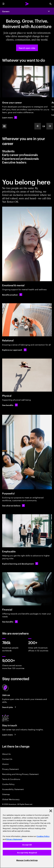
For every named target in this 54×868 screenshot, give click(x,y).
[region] (27, 838)
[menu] (4, 4)
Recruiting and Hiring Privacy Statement (20, 774)
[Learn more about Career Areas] (10, 117)
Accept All (27, 845)
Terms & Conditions (11, 779)
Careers (6, 11)
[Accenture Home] (27, 4)
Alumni (5, 764)
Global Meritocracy (11, 799)
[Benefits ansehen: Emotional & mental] (12, 295)
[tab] (27, 151)
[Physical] (27, 375)
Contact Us (7, 759)
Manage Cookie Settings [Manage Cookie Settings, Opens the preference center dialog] (27, 860)
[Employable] (27, 531)
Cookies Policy (43, 836)
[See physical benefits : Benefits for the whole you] (10, 405)
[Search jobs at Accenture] (9, 707)
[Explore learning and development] (20, 564)
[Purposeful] (27, 452)
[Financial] (27, 589)
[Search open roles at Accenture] (27, 48)
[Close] (51, 811)
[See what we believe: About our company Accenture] (13, 506)
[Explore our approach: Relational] (14, 350)
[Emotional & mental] (27, 244)
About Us (6, 754)
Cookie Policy (8, 784)
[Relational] (27, 320)
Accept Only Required (27, 853)
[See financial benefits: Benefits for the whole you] (10, 622)
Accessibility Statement (13, 789)
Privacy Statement (10, 769)
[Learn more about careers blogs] (9, 735)
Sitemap (6, 794)
